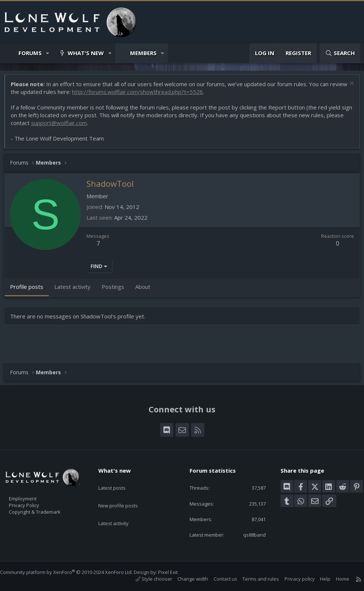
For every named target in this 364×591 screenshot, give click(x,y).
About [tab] (147, 290)
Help (318, 579)
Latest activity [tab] (76, 290)
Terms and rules (253, 579)
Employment (32, 494)
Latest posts (118, 480)
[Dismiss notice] (347, 88)
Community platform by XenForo (74, 572)
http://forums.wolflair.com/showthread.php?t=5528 (160, 95)
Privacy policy (292, 579)
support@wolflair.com (81, 126)
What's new (86, 53)
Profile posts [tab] (30, 290)
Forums (30, 53)
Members (143, 53)
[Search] (340, 53)
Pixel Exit (175, 572)
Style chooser (147, 579)
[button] (48, 53)
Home (335, 579)
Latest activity (120, 509)
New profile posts (125, 494)
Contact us (218, 579)
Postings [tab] (117, 290)
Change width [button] (185, 579)
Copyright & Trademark (46, 509)
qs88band (249, 534)
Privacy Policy (34, 501)
